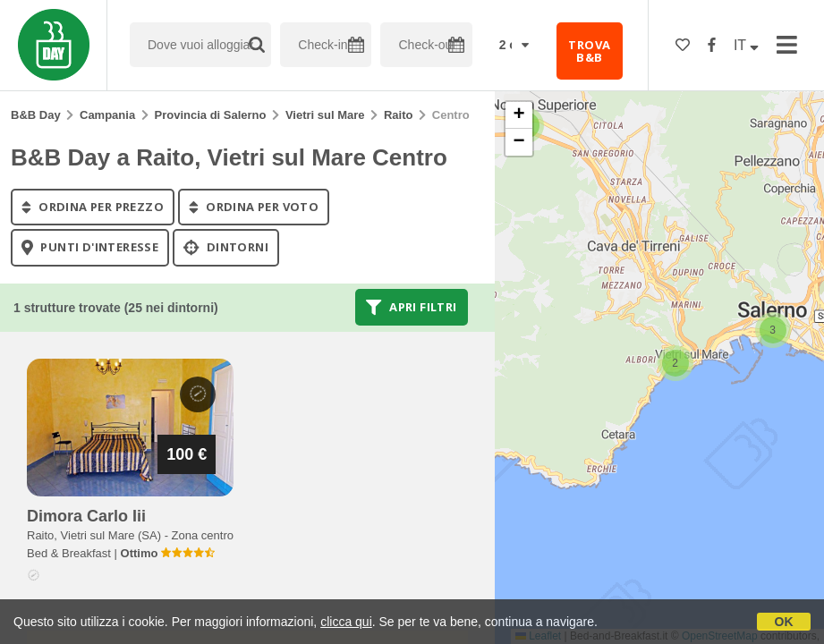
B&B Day (36, 115)
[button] (773, 330)
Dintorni (226, 248)
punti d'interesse (90, 248)
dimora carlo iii (86, 516)
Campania (107, 115)
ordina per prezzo (93, 207)
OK (784, 622)
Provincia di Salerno (211, 115)
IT (746, 45)
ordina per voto (254, 207)
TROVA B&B (589, 51)
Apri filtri (411, 307)
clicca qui (346, 622)
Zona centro (203, 535)
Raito (399, 115)
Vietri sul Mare (325, 115)
